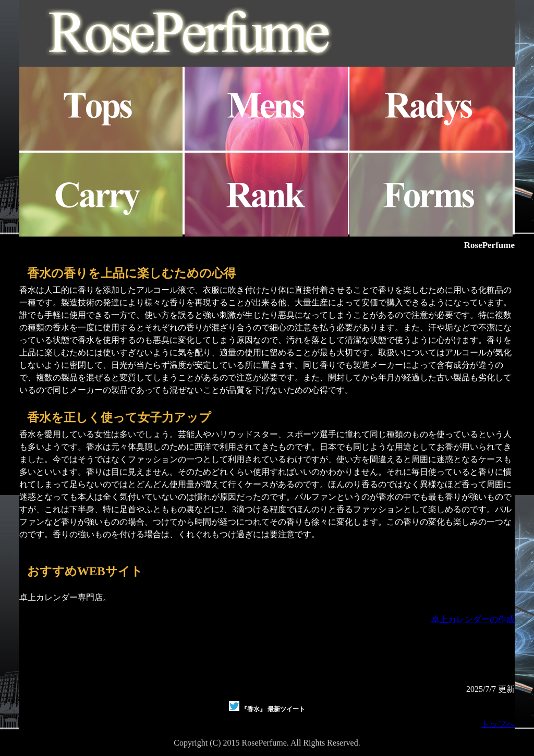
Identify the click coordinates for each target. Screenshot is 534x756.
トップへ (498, 724)
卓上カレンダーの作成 (473, 619)
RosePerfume (489, 245)
